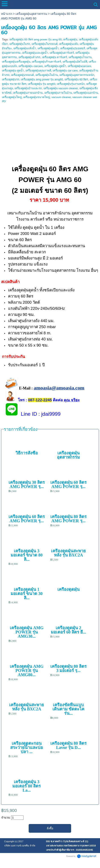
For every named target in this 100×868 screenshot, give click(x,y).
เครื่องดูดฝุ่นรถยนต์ (22, 75)
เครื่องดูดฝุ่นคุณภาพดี (38, 71)
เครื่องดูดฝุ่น (70, 39)
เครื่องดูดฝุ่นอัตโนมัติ (75, 62)
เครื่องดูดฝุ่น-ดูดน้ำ (13, 71)
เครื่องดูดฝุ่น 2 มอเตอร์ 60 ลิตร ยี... (68, 630)
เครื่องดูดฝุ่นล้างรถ (29, 57)
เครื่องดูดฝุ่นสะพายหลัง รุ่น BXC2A (68, 553)
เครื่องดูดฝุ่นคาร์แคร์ (62, 53)
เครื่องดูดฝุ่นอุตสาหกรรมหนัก (77, 75)
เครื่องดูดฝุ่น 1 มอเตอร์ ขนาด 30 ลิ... (27, 594)
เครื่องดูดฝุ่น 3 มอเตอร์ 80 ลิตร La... (27, 786)
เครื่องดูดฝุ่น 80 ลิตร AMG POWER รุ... (68, 519)
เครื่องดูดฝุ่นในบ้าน (47, 75)
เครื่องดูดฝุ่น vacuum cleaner (61, 88)
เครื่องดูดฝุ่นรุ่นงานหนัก (71, 84)
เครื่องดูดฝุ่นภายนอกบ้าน (28, 93)
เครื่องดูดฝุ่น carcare (31, 66)
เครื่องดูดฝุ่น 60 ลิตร (76, 79)
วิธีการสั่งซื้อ (27, 453)
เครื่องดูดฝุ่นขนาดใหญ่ (37, 97)
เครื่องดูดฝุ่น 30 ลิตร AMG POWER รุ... (27, 484)
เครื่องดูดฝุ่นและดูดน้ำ (35, 53)
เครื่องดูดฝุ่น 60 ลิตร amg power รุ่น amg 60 (35, 39)
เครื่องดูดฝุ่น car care (65, 71)
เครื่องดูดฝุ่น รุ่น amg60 (42, 84)
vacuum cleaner (61, 97)
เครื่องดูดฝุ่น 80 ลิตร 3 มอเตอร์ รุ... (68, 668)
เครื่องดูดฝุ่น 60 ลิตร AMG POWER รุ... (68, 484)
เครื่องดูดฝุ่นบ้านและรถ (28, 88)
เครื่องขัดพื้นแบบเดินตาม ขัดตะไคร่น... (68, 709)
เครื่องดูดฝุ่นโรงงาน (80, 57)
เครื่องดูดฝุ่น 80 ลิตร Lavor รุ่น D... (68, 745)
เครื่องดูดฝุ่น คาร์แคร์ (55, 57)
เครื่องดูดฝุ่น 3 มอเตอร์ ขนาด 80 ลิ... (27, 555)
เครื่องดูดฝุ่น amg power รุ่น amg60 (42, 79)
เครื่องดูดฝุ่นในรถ (20, 44)
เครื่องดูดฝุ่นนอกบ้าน (86, 93)
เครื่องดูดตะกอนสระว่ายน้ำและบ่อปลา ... (27, 747)
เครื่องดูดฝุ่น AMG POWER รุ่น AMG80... (27, 671)
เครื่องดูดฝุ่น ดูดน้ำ (55, 66)
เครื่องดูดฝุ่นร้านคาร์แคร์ (46, 62)
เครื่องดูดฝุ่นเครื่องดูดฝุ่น (16, 62)
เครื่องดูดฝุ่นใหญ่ (12, 97)
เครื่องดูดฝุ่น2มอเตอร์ (73, 48)
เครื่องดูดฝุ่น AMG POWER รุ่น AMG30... (27, 632)
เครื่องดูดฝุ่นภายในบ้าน (58, 93)
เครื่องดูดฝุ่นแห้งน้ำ (25, 48)
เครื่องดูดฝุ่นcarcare (79, 66)
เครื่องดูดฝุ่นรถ (11, 79)
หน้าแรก (7, 14)
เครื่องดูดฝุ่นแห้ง (69, 44)
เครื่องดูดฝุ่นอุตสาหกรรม (31, 14)
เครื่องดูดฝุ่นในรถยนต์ (45, 44)
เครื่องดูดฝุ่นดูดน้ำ (48, 48)
